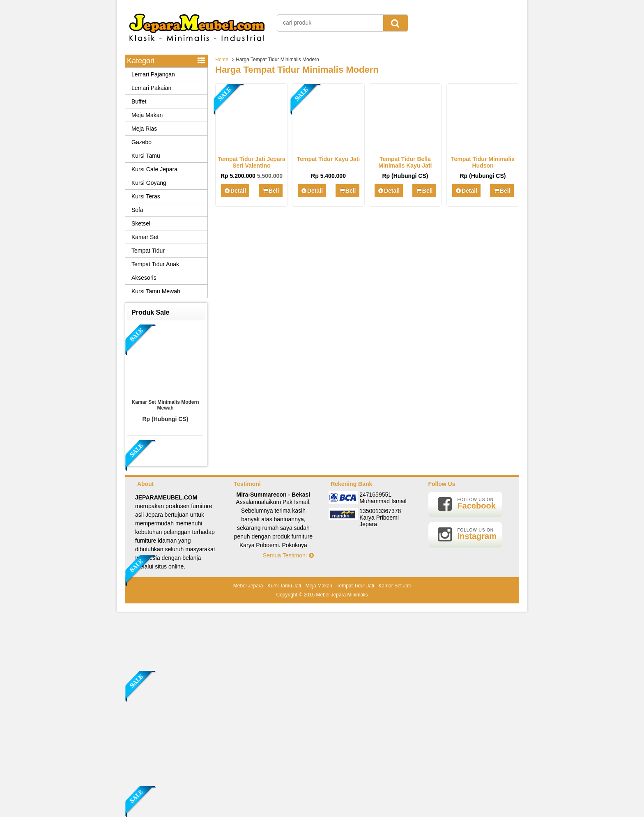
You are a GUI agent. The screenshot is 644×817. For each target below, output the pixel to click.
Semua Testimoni (289, 555)
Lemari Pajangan (153, 74)
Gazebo (141, 142)
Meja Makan (147, 115)
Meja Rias (144, 129)
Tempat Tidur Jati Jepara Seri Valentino (251, 162)
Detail (235, 191)
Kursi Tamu (146, 156)
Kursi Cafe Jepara (154, 169)
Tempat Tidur (148, 251)
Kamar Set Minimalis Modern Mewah (165, 405)
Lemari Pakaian (151, 88)
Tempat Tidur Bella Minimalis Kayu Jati (405, 162)
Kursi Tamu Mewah (156, 291)
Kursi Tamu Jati (284, 586)
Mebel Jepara (248, 586)
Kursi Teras (146, 196)
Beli (270, 191)
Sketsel (141, 223)
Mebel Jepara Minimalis (342, 595)
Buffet (139, 101)
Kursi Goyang (149, 183)
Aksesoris (144, 278)
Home (222, 60)
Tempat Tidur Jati (355, 586)
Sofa (137, 210)
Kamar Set (145, 237)
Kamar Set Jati (395, 586)
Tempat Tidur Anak (155, 264)
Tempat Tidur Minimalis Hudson (483, 162)
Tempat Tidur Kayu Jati (329, 159)
